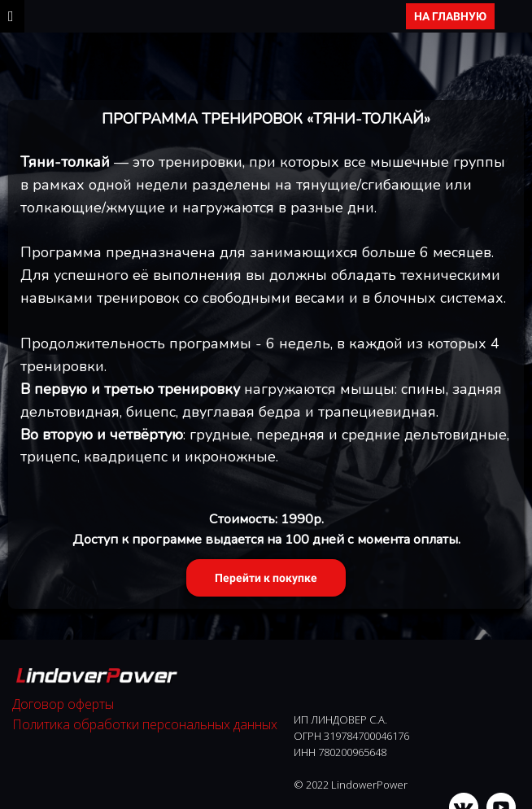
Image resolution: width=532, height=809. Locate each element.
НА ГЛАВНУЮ (450, 16)
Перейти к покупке (266, 578)
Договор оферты (63, 704)
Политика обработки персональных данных (145, 724)
